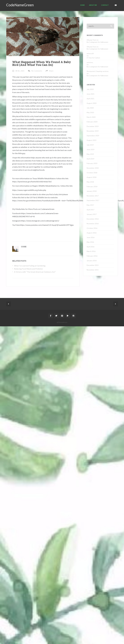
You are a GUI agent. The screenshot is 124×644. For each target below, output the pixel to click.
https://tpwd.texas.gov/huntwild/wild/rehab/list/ (32, 181)
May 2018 (90, 182)
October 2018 (92, 173)
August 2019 (92, 140)
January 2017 (92, 214)
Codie (24, 247)
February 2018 (92, 186)
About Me (93, 5)
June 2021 (91, 94)
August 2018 (92, 177)
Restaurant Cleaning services (98, 71)
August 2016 (92, 233)
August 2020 (92, 103)
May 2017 (90, 205)
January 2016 (92, 261)
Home (82, 5)
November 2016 (93, 224)
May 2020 (90, 112)
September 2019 (93, 136)
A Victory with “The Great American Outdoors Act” (35, 272)
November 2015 (93, 270)
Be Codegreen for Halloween (97, 42)
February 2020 (92, 122)
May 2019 (90, 154)
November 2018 (93, 168)
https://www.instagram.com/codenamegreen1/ (40, 221)
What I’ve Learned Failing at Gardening (30, 266)
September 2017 (93, 200)
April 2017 (90, 210)
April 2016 (90, 247)
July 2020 (90, 108)
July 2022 (90, 89)
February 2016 (92, 256)
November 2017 (93, 196)
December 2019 (93, 126)
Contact (105, 5)
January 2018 (92, 191)
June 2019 (91, 149)
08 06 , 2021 (20, 71)
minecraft (90, 53)
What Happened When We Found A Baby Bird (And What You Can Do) (42, 63)
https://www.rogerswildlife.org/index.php (29, 190)
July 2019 (90, 145)
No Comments (37, 71)
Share (51, 71)
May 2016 (90, 242)
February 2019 (92, 163)
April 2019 (90, 159)
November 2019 (93, 131)
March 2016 (91, 251)
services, (90, 62)
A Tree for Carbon (93, 58)
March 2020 (91, 117)
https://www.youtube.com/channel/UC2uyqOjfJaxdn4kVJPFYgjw (47, 225)
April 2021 (90, 99)
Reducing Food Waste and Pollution (28, 269)
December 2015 (93, 265)
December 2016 (93, 219)
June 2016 (91, 237)
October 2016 (92, 228)
